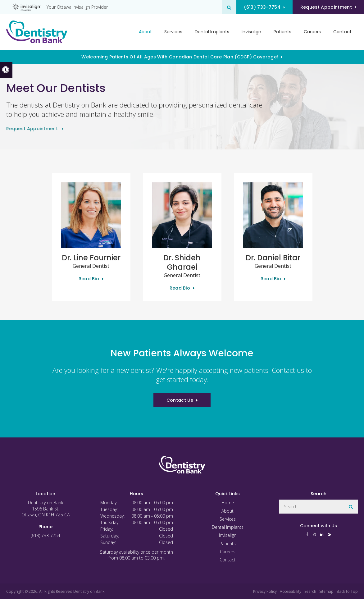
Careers (312, 32)
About (227, 511)
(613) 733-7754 (260, 7)
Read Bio (89, 279)
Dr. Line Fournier (91, 258)
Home (228, 503)
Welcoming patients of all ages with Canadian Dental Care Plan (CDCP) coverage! (180, 57)
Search (310, 591)
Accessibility (291, 591)
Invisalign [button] (251, 32)
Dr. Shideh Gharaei (182, 262)
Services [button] (173, 32)
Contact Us (180, 400)
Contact (342, 32)
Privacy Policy (265, 591)
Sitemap (326, 591)
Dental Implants (212, 32)
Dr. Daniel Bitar (273, 258)
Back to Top (347, 591)
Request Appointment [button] (325, 7)
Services (228, 519)
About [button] (145, 32)
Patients (282, 32)
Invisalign (228, 535)
